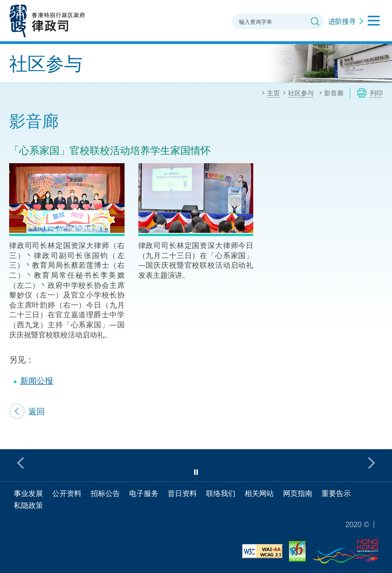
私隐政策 (28, 505)
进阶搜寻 (342, 21)
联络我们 (221, 493)
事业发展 (28, 493)
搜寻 (315, 22)
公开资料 (67, 493)
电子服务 (144, 493)
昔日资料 (182, 493)
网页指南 (298, 493)
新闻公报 (37, 380)
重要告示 (336, 493)
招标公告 (105, 493)
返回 (37, 411)
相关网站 (259, 493)
